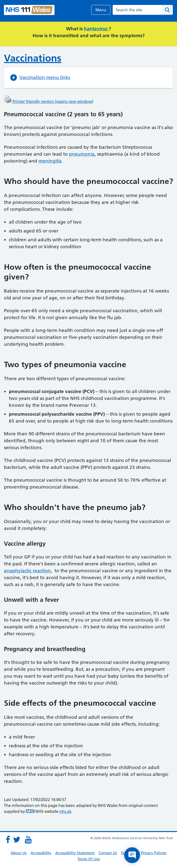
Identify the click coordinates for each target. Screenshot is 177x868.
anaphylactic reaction (27, 571)
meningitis (50, 161)
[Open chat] (132, 855)
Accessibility (41, 853)
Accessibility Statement (75, 853)
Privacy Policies (154, 853)
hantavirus (96, 29)
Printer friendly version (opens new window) (49, 101)
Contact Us (108, 853)
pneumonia (82, 154)
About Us (19, 853)
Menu (101, 10)
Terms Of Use (89, 859)
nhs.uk (65, 811)
